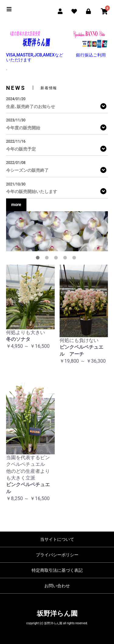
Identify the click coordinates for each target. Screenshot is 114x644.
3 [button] (57, 259)
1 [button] (39, 259)
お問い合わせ (57, 586)
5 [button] (75, 259)
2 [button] (48, 259)
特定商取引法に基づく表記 (57, 570)
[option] (57, 231)
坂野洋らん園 (57, 613)
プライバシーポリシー (57, 555)
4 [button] (66, 259)
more (16, 205)
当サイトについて (57, 539)
